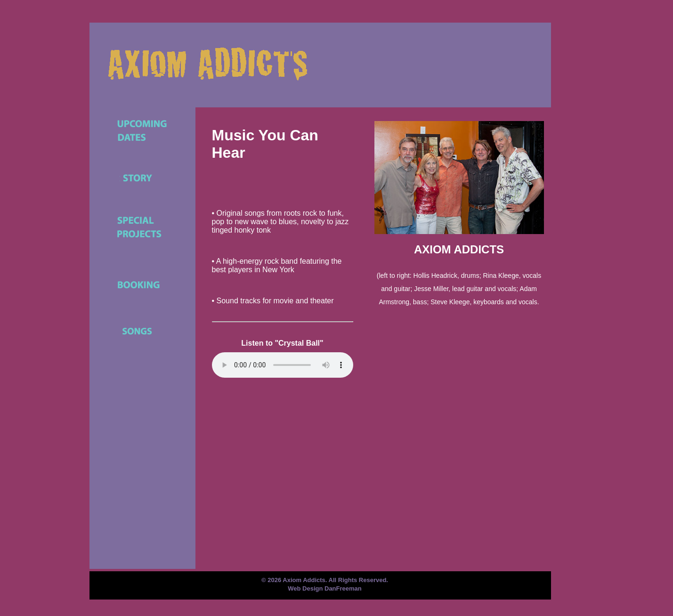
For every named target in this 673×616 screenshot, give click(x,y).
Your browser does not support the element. (283, 365)
